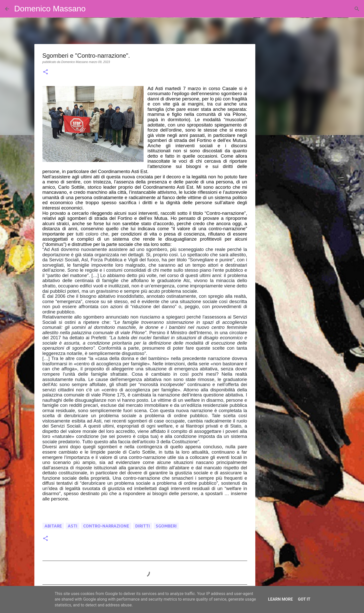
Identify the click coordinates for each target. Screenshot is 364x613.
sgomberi (166, 526)
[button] (45, 72)
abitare (53, 526)
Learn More (280, 599)
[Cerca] (93, 9)
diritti (143, 526)
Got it (304, 599)
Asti (73, 526)
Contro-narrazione (106, 526)
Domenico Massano (50, 9)
